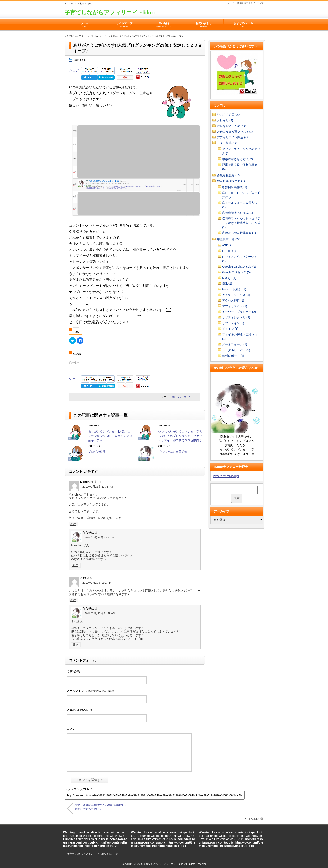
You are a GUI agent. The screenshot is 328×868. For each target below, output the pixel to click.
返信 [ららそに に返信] (75, 565)
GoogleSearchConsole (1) (239, 267)
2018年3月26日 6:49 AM (99, 538)
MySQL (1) (229, 278)
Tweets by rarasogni (226, 476)
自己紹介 (164, 23)
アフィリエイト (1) (235, 306)
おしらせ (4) (225, 120)
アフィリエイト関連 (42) (233, 137)
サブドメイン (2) (233, 323)
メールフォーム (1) (235, 344)
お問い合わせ (204, 23)
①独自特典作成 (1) (235, 187)
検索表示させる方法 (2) (238, 159)
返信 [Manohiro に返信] (73, 524)
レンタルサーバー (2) (236, 350)
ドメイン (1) (230, 329)
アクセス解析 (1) (233, 300)
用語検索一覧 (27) (229, 239)
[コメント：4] (191, 397)
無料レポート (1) (233, 356)
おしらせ (104, 36)
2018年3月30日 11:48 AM (100, 614)
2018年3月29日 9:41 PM (97, 583)
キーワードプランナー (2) (239, 312)
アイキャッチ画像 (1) (236, 295)
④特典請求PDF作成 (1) (238, 213)
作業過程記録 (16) (229, 175)
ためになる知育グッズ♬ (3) (235, 132)
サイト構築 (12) (227, 143)
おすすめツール (243, 23)
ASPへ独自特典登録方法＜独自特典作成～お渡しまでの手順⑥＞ (100, 807)
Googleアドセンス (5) (236, 272)
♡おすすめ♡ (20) (229, 115)
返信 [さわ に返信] (73, 600)
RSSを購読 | (244, 3)
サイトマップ (257, 3)
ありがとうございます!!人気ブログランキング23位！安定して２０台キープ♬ (110, 436)
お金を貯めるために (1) (232, 126)
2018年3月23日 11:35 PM (98, 487)
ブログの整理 (97, 452)
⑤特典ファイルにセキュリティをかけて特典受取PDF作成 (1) (241, 223)
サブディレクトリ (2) (236, 317)
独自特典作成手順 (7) (231, 181)
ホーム (231, 3)
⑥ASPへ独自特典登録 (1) (239, 233)
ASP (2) (227, 245)
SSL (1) (227, 284)
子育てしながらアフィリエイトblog (110, 13)
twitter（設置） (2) (234, 289)
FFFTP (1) (229, 251)
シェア (74, 70)
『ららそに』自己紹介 (173, 452)
